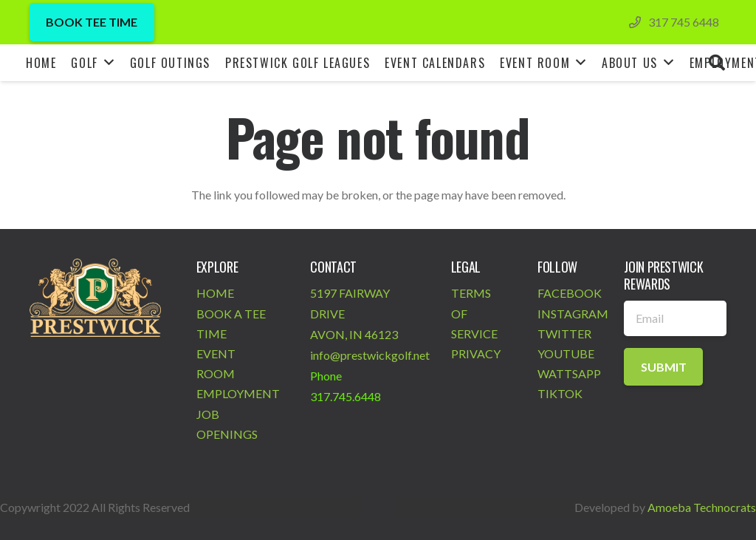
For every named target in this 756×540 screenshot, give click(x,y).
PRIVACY (476, 353)
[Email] (675, 318)
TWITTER (564, 334)
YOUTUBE (566, 353)
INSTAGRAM (573, 314)
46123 (381, 334)
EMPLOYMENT (238, 393)
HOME (215, 293)
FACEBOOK (570, 293)
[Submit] (663, 367)
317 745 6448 (684, 22)
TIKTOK (560, 393)
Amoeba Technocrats (702, 507)
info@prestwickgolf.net (370, 355)
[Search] (717, 63)
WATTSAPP (569, 373)
